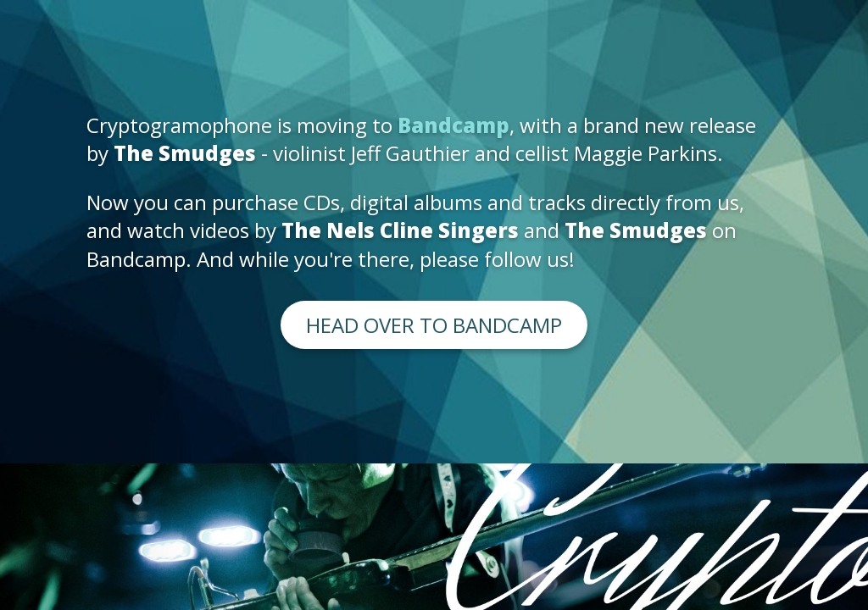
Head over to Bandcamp (434, 325)
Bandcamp (453, 125)
